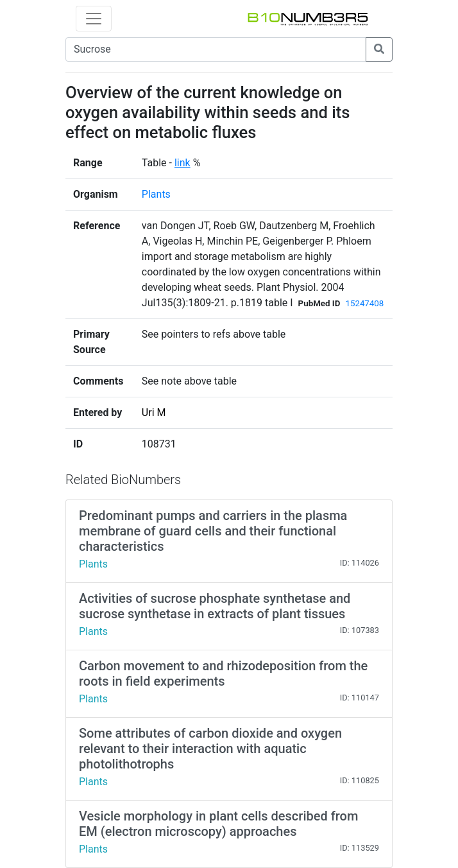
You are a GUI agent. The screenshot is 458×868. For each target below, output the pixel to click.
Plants (156, 194)
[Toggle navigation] (94, 19)
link (182, 163)
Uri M (154, 412)
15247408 (364, 303)
